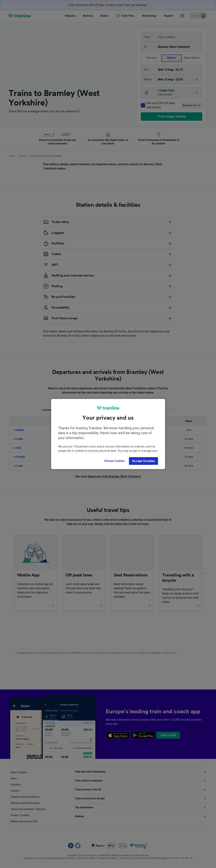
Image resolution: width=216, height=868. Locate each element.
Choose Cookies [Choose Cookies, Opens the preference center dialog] (114, 461)
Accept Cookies (143, 461)
